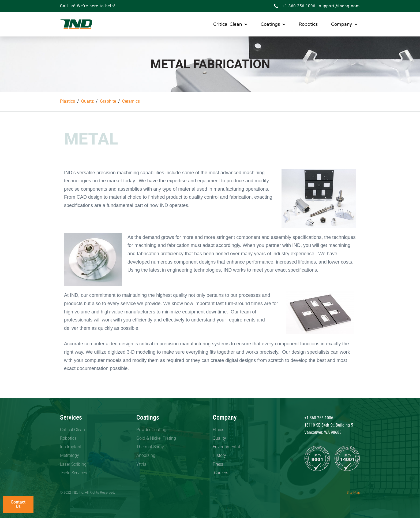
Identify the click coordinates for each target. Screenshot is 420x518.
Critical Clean (230, 24)
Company (344, 24)
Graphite (108, 101)
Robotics (308, 24)
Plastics (67, 101)
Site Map (353, 492)
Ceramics (131, 101)
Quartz (87, 101)
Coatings (273, 24)
